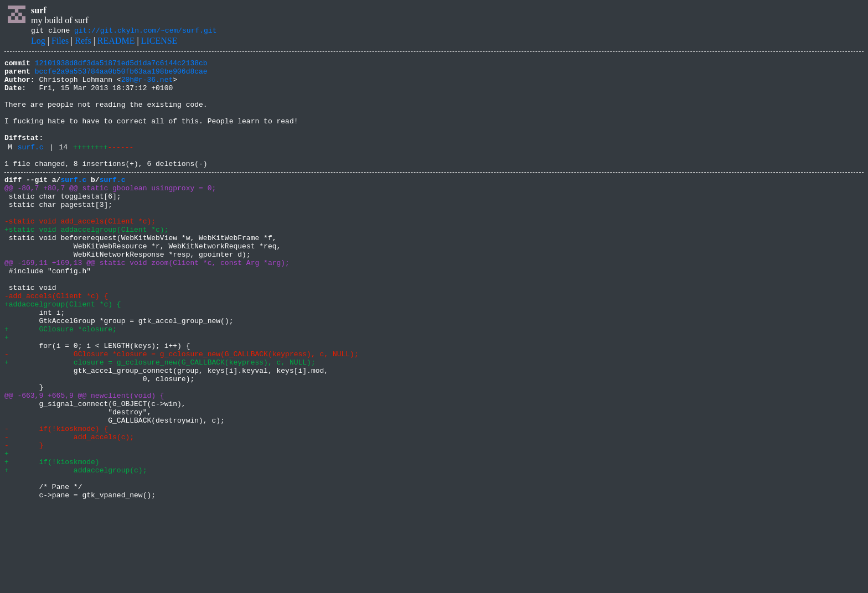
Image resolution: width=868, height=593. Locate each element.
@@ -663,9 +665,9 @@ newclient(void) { (84, 461)
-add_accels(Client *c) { (56, 342)
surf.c (31, 167)
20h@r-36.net (147, 86)
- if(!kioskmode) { (56, 501)
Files (60, 42)
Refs (83, 42)
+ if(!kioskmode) (52, 541)
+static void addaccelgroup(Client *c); (86, 262)
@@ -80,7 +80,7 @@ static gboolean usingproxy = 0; (110, 212)
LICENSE (159, 42)
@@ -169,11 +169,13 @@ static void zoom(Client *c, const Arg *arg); (147, 302)
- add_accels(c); (69, 511)
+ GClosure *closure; (61, 382)
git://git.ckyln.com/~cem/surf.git (145, 32)
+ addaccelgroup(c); (76, 551)
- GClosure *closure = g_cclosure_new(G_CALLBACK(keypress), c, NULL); (182, 412)
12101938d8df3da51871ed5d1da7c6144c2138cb (121, 66)
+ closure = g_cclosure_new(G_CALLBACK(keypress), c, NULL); (160, 422)
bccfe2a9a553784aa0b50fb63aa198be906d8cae (121, 76)
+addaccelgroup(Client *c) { (63, 352)
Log (38, 42)
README (116, 42)
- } (24, 521)
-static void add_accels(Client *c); (80, 252)
